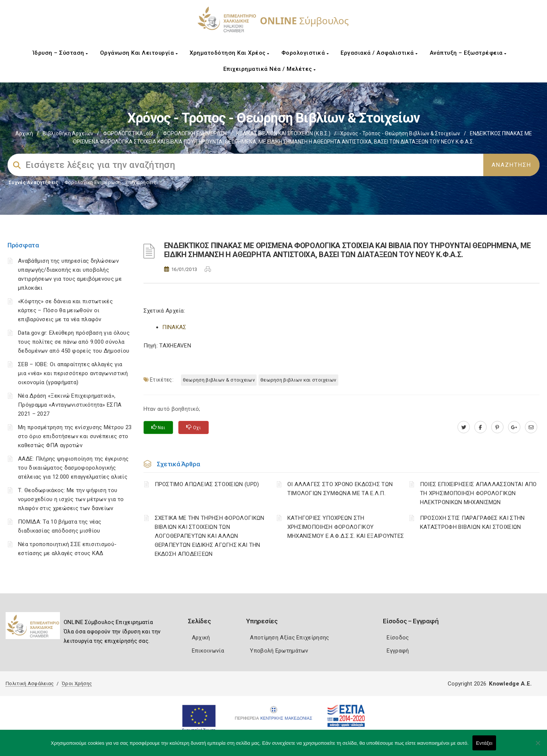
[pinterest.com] (497, 427)
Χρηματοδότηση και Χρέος (229, 53)
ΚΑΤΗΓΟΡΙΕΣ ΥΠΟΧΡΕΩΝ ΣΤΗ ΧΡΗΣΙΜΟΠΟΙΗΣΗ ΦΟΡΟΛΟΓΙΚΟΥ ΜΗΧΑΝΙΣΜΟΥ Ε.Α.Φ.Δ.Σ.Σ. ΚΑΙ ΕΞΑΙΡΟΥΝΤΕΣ (346, 527)
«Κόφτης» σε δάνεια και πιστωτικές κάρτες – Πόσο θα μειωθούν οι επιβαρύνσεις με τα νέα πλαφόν (65, 310)
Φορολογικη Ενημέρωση (93, 182)
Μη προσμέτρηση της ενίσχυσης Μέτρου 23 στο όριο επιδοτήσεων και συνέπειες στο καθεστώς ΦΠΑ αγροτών (75, 436)
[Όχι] (538, 747)
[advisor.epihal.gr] (531, 427)
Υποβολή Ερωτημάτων (279, 651)
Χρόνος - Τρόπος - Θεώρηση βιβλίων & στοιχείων (400, 133)
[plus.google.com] (514, 427)
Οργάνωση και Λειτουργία (139, 53)
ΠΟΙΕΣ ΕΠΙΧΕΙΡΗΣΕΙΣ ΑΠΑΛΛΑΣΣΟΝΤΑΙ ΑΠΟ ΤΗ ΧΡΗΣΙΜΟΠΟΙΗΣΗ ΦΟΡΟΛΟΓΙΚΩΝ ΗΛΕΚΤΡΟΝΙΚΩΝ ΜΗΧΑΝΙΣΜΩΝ (478, 493)
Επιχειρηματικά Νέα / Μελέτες (270, 69)
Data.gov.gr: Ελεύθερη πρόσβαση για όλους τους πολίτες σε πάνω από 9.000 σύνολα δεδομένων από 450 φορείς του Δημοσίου (74, 342)
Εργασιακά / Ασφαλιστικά (379, 53)
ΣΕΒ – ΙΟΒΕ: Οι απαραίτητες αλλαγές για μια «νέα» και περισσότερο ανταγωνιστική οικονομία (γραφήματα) (73, 373)
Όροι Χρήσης (77, 683)
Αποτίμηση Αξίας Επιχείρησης (289, 638)
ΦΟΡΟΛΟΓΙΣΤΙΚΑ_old (128, 133)
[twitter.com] (464, 427)
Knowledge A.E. (510, 684)
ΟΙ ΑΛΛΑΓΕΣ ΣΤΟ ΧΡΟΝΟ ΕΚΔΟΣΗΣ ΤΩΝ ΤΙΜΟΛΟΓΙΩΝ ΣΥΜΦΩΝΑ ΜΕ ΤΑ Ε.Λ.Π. (340, 489)
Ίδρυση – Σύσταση (60, 53)
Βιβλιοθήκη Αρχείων (68, 133)
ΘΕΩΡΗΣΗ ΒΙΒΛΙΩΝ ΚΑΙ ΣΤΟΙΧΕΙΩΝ (298, 380)
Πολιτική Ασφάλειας (30, 683)
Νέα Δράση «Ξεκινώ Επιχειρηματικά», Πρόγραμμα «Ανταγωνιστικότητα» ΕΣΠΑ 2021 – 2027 (70, 405)
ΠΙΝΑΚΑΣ (174, 327)
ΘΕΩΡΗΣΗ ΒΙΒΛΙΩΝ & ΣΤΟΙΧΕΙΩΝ (219, 380)
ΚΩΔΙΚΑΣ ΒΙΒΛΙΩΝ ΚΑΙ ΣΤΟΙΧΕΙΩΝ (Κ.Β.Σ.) (283, 133)
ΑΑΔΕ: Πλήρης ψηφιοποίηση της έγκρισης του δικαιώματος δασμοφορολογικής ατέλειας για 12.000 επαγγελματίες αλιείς (73, 468)
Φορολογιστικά (305, 53)
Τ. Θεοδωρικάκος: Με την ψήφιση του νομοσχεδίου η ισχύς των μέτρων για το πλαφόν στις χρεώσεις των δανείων (71, 499)
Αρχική (24, 133)
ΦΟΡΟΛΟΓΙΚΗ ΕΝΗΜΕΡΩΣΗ (195, 133)
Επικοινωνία (208, 651)
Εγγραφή (398, 651)
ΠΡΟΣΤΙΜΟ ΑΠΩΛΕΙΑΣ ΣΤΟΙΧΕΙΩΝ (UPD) (207, 484)
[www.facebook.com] (480, 427)
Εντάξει (484, 743)
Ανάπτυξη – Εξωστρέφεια (468, 53)
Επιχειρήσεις (141, 182)
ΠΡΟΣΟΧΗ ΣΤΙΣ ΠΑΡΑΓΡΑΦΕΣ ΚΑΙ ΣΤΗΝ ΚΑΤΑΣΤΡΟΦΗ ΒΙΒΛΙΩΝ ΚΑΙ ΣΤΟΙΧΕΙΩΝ (472, 522)
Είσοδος (398, 638)
